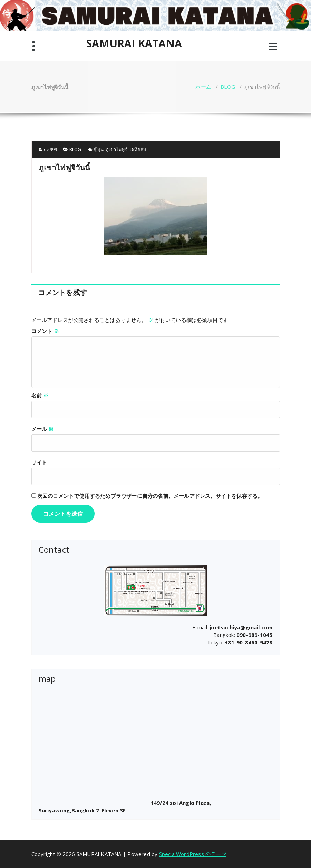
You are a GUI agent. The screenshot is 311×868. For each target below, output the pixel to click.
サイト (39, 462)
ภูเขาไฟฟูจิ (117, 149)
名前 (40, 395)
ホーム (203, 87)
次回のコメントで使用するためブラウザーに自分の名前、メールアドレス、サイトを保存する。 (150, 496)
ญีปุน (99, 149)
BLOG (228, 87)
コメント (45, 331)
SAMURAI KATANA (134, 43)
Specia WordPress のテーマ (193, 854)
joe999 (48, 149)
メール (43, 429)
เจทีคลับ (138, 149)
